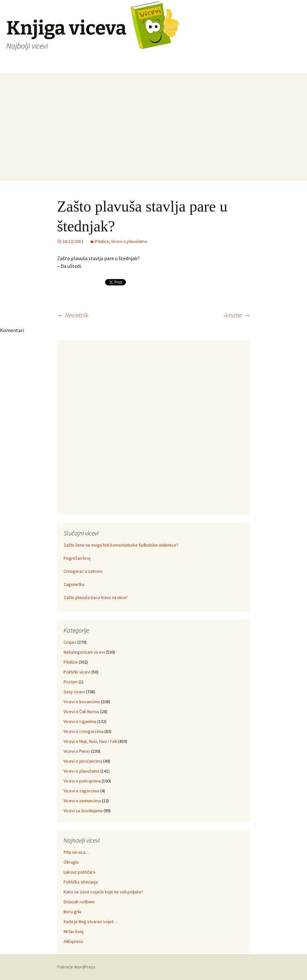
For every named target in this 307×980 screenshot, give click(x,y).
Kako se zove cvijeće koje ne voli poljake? (104, 892)
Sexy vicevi (74, 692)
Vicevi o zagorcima (81, 791)
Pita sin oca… (77, 852)
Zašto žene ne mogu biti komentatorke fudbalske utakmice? (121, 545)
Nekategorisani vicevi (84, 652)
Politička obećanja (81, 882)
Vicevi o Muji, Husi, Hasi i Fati (90, 741)
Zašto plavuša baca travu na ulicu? (96, 597)
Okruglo (71, 862)
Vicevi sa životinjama (83, 811)
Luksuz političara (79, 872)
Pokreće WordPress (76, 967)
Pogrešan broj (77, 558)
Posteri (71, 682)
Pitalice (102, 241)
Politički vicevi (77, 672)
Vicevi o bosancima (82, 702)
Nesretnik (73, 315)
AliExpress (73, 941)
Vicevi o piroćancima (83, 761)
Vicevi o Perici (77, 751)
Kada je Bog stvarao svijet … (91, 922)
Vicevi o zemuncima (82, 801)
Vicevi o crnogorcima (84, 731)
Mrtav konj (73, 931)
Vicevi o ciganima (80, 721)
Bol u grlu (72, 912)
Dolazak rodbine (79, 902)
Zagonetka (74, 584)
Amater (237, 315)
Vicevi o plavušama (129, 241)
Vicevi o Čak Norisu (81, 712)
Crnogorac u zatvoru (83, 571)
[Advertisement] (153, 136)
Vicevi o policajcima (82, 781)
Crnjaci (70, 642)
